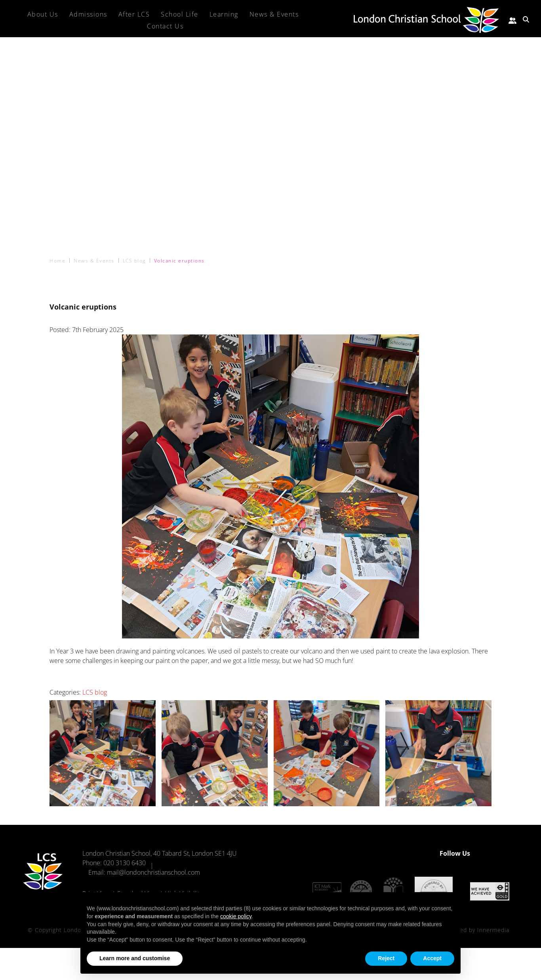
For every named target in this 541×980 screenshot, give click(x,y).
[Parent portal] (512, 19)
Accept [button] (432, 958)
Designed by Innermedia (475, 928)
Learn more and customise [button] (135, 958)
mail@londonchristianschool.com (153, 872)
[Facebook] (489, 853)
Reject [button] (386, 958)
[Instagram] (503, 853)
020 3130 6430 (125, 863)
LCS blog (95, 692)
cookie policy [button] (236, 916)
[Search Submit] (526, 19)
